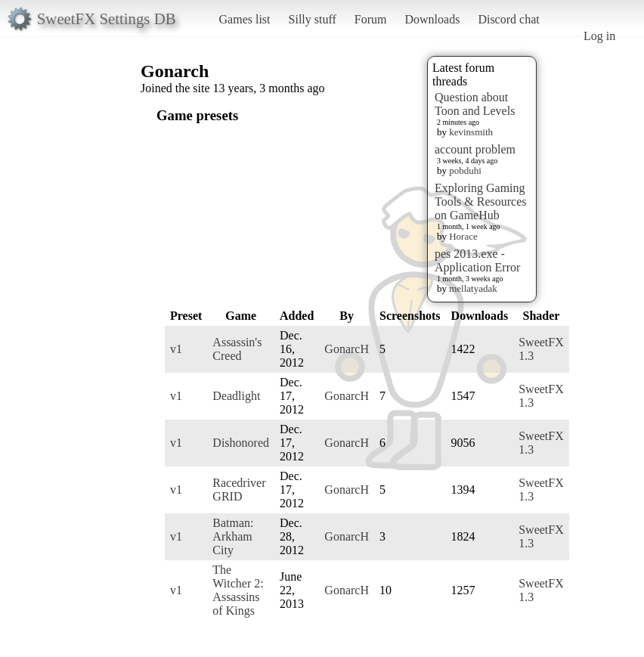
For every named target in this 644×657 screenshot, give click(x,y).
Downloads (432, 19)
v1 (176, 349)
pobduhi (465, 170)
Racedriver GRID (239, 490)
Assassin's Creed (237, 349)
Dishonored (241, 443)
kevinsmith (471, 132)
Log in (599, 36)
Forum (371, 19)
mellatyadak (473, 288)
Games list (245, 19)
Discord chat (508, 19)
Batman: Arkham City (233, 536)
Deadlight (236, 396)
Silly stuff (313, 19)
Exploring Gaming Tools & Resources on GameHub (481, 201)
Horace (463, 236)
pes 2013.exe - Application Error (477, 260)
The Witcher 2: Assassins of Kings (238, 590)
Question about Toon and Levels (475, 104)
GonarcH (347, 349)
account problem (475, 149)
